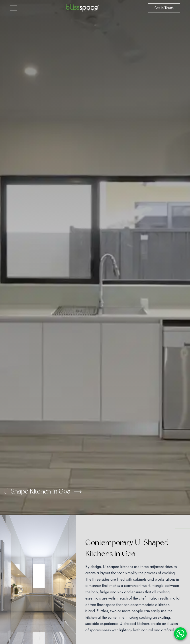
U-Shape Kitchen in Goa (42, 491)
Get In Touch (164, 8)
